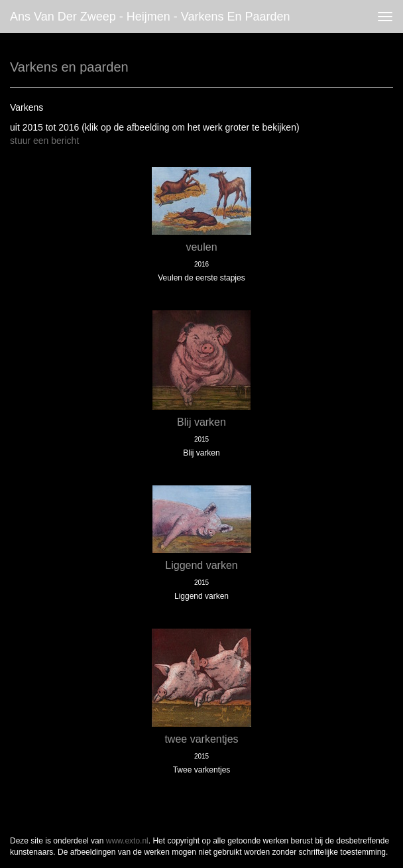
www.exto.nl (127, 841)
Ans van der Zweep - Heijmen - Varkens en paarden (150, 17)
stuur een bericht (44, 141)
